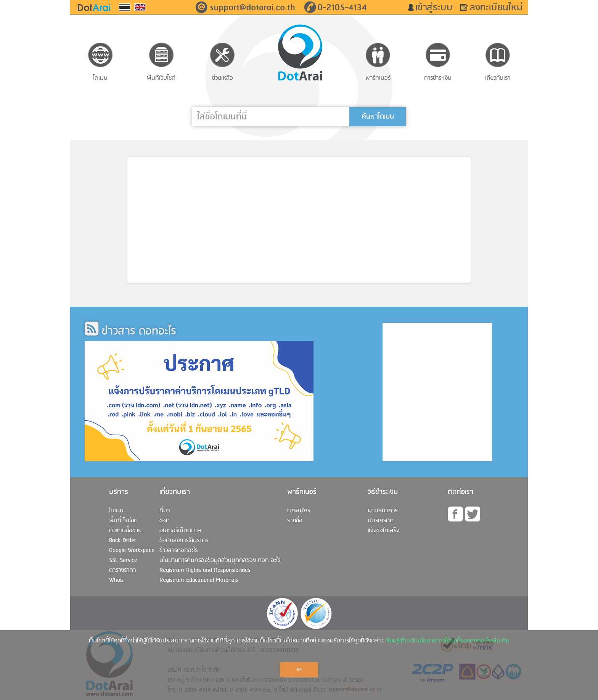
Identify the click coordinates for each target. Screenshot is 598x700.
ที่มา (165, 511)
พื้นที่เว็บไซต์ (123, 521)
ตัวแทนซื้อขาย (125, 531)
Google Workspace (132, 550)
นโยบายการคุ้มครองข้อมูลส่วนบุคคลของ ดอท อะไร (220, 560)
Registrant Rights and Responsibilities (205, 570)
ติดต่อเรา (461, 492)
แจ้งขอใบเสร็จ (383, 531)
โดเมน (116, 511)
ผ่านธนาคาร (383, 511)
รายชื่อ (295, 521)
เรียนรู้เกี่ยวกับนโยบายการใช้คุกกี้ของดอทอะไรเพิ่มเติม (447, 641)
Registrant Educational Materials (199, 580)
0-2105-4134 (342, 8)
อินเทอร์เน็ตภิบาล (180, 531)
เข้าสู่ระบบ (437, 8)
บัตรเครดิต (381, 521)
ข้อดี (165, 521)
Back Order (123, 541)
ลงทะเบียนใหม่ (499, 8)
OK (299, 670)
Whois (116, 580)
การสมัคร (299, 511)
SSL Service (123, 560)
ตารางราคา (122, 570)
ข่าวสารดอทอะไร (178, 550)
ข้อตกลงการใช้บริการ (184, 541)
